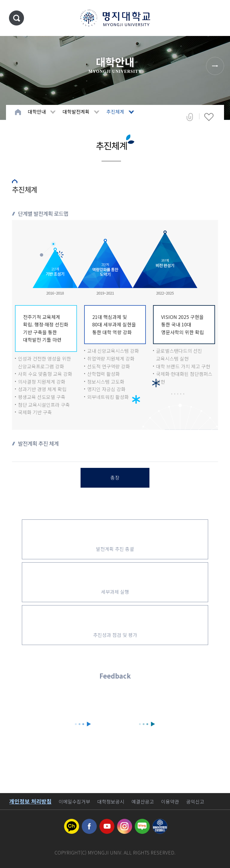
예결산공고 (143, 801)
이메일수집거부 (74, 801)
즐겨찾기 (209, 117)
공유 (190, 117)
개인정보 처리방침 (30, 801)
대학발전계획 (76, 111)
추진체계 (115, 111)
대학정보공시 (111, 801)
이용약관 (170, 801)
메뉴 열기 (217, 18)
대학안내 (37, 111)
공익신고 (195, 801)
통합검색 (16, 18)
